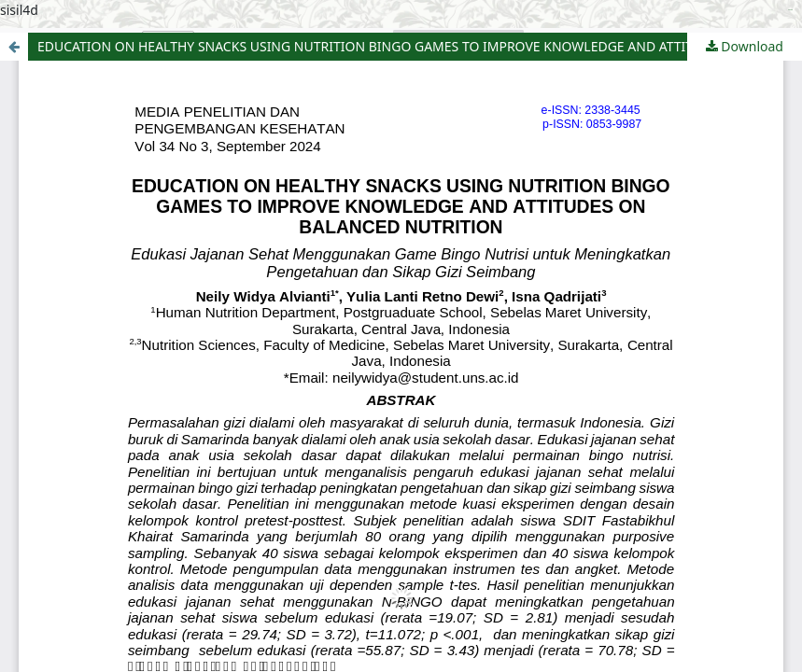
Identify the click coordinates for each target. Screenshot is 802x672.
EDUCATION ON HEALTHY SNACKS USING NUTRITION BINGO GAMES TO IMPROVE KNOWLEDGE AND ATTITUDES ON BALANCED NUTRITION (420, 46)
